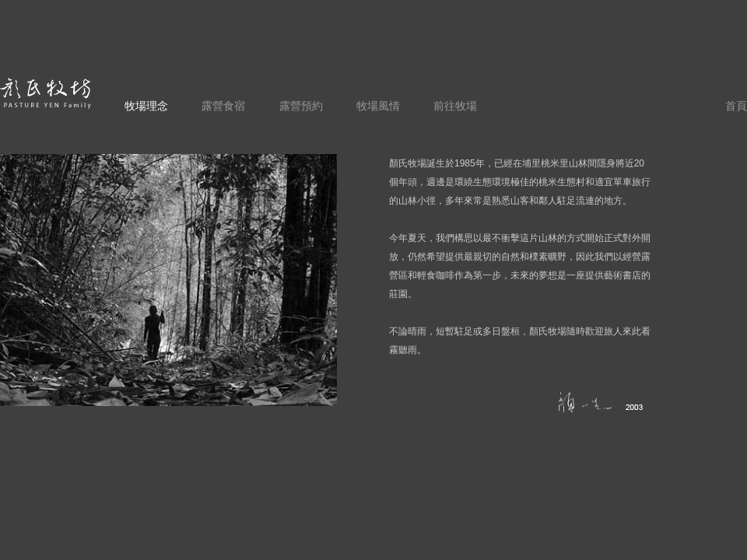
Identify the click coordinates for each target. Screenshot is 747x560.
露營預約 (301, 106)
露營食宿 (223, 106)
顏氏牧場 (46, 93)
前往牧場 (455, 106)
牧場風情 (378, 106)
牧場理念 (146, 106)
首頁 (736, 106)
